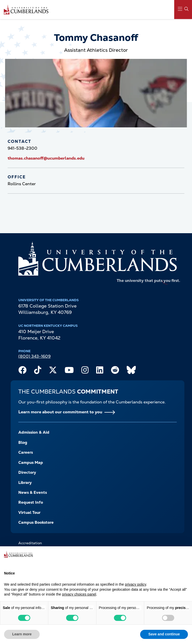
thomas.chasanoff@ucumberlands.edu (46, 158)
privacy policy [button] (135, 584)
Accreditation (30, 543)
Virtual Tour (29, 513)
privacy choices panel (79, 594)
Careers (26, 452)
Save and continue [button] (164, 634)
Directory (27, 472)
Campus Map (31, 463)
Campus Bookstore (36, 522)
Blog (23, 443)
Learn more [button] (22, 634)
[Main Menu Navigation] (183, 10)
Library (25, 483)
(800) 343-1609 (34, 356)
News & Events (33, 493)
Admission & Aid (34, 432)
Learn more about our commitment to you (60, 412)
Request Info (31, 502)
